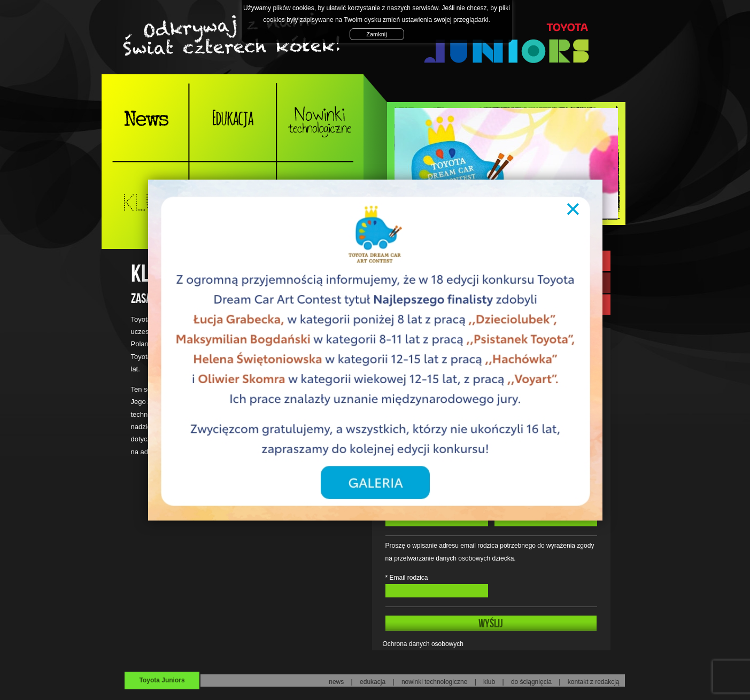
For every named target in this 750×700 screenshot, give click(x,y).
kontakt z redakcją (594, 682)
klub (489, 682)
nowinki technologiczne (434, 682)
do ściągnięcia (531, 682)
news (336, 682)
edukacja (373, 682)
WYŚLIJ (491, 624)
